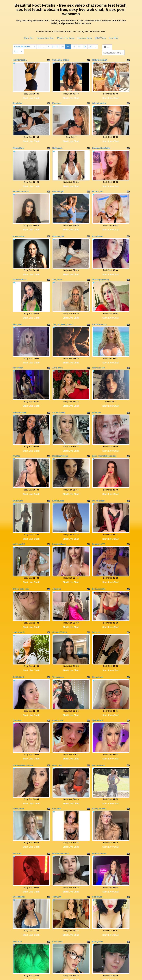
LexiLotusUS (19, 595)
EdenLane (97, 389)
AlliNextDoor (19, 142)
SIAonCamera (59, 389)
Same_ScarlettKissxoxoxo (104, 430)
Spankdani (18, 100)
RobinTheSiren (20, 389)
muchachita (58, 677)
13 (79, 47)
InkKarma (17, 801)
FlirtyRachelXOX (100, 60)
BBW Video (100, 38)
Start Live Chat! (31, 95)
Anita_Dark (58, 347)
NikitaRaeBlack (20, 265)
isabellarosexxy (99, 307)
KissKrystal (58, 884)
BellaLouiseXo (99, 554)
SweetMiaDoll (19, 842)
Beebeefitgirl (58, 183)
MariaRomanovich (61, 801)
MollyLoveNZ (19, 512)
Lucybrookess (59, 512)
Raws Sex (29, 38)
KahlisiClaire (58, 472)
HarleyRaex (18, 347)
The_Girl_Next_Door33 (63, 307)
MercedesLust (99, 719)
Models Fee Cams (66, 38)
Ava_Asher (57, 265)
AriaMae (16, 430)
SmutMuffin (18, 472)
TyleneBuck (98, 677)
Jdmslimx (57, 554)
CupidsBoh (97, 842)
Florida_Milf (98, 183)
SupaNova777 (99, 512)
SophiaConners (99, 801)
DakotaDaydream (60, 430)
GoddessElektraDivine (23, 719)
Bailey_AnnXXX (99, 759)
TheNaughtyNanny (101, 265)
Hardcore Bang (85, 38)
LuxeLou (96, 595)
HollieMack (58, 142)
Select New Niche (113, 53)
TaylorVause (58, 636)
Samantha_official (61, 60)
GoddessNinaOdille (101, 142)
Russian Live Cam (45, 38)
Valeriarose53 (98, 347)
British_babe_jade (21, 554)
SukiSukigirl (18, 636)
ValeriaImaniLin (99, 100)
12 (74, 47)
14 (85, 47)
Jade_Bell (17, 884)
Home (107, 47)
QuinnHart (17, 677)
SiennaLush (98, 636)
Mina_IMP (17, 307)
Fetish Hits (69, 975)
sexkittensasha (20, 60)
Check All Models (22, 47)
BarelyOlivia (98, 884)
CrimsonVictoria (60, 595)
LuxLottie (57, 759)
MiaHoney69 (58, 225)
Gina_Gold (57, 719)
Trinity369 (57, 842)
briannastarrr (19, 225)
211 (16, 51)
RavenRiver (98, 225)
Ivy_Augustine (99, 472)
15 (90, 47)
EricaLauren (18, 759)
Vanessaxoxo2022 (21, 183)
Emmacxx (57, 100)
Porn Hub (114, 38)
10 (62, 47)
